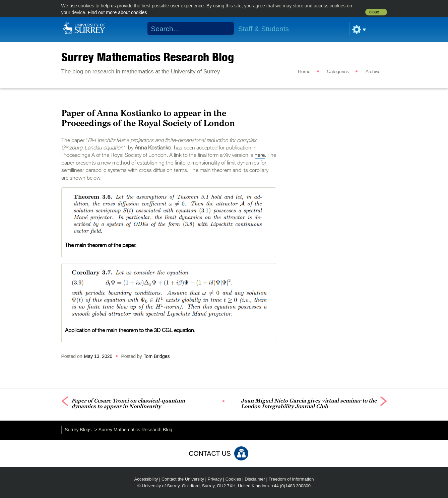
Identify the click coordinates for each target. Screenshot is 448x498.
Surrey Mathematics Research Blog (148, 57)
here (260, 155)
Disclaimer (255, 479)
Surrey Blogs (78, 430)
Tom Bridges (157, 356)
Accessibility (146, 479)
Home (304, 72)
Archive (373, 72)
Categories (338, 72)
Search (224, 28)
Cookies (233, 479)
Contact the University (183, 479)
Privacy (215, 479)
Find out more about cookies (117, 12)
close (374, 12)
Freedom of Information (291, 479)
